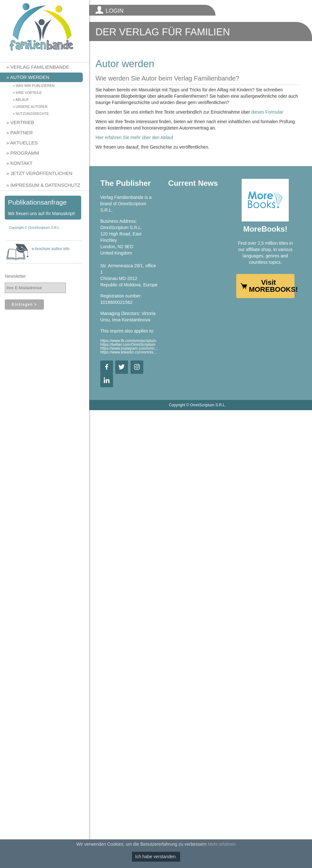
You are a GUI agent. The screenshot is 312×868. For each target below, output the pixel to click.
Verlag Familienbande (40, 67)
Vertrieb (22, 122)
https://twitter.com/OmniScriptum (128, 345)
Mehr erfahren (222, 844)
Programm (25, 153)
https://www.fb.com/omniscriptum (128, 341)
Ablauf (22, 100)
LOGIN (115, 11)
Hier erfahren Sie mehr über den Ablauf (134, 137)
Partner (22, 133)
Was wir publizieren (35, 86)
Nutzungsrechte (32, 114)
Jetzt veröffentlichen (42, 173)
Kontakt (22, 163)
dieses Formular (267, 112)
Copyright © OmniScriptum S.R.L (34, 227)
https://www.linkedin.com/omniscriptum (129, 352)
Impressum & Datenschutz (46, 185)
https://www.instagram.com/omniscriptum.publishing (129, 348)
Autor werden (30, 77)
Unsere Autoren (32, 107)
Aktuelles (24, 143)
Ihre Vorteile (29, 93)
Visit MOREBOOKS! (272, 286)
